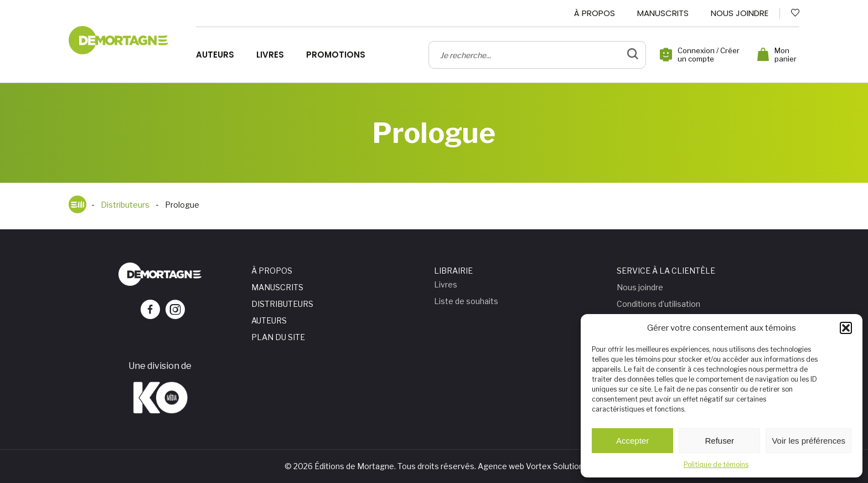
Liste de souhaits (466, 301)
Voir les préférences (808, 441)
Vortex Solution (555, 466)
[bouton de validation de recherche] (633, 55)
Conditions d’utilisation (658, 304)
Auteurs (215, 55)
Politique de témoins (716, 464)
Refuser (720, 441)
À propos (595, 13)
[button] (846, 328)
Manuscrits (663, 13)
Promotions (336, 55)
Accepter (632, 441)
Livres (270, 55)
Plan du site (278, 337)
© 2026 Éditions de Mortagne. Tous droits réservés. (380, 466)
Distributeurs (282, 304)
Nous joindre (740, 13)
